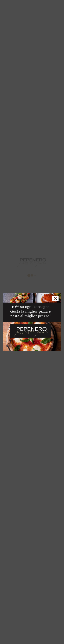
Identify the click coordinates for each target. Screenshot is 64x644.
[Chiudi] (55, 298)
